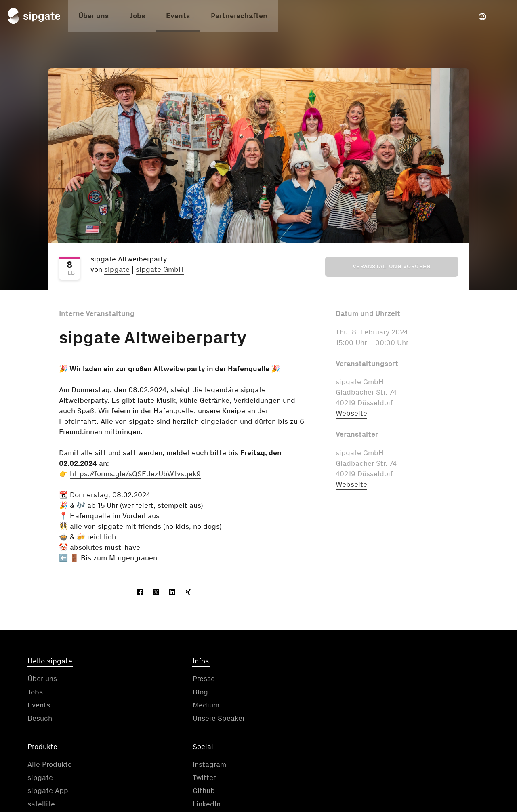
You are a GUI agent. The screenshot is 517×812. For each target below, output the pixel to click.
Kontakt (178, 762)
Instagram (399, 680)
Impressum (375, 762)
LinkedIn (396, 719)
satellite (277, 719)
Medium (159, 707)
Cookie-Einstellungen (455, 762)
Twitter (394, 693)
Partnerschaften (239, 17)
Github (393, 707)
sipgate (117, 269)
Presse (157, 680)
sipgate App (284, 707)
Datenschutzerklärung (294, 762)
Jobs (137, 17)
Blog (153, 693)
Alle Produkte (286, 680)
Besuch (40, 719)
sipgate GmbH (160, 269)
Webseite (351, 413)
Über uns (94, 17)
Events (178, 17)
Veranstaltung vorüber (392, 266)
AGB (224, 762)
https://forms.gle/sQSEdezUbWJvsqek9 (135, 474)
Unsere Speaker (172, 719)
